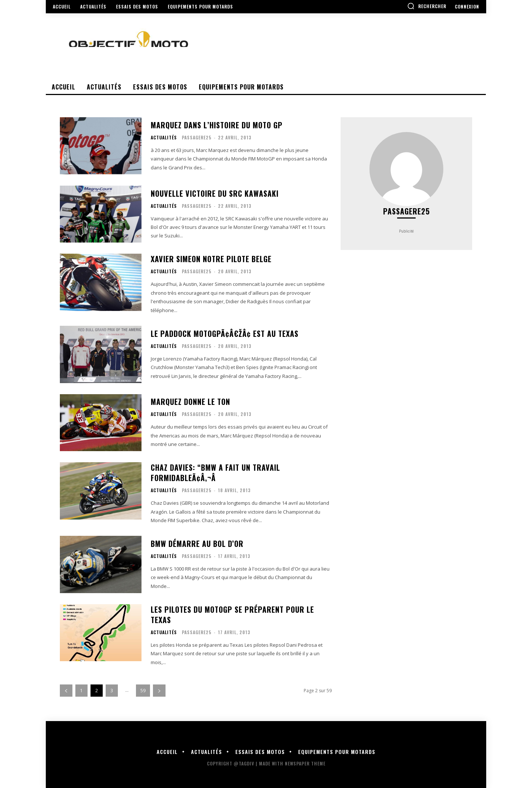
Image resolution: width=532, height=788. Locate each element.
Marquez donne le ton (190, 402)
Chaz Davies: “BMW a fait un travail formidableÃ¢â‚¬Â (215, 473)
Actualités (164, 138)
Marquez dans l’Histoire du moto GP (217, 125)
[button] (427, 6)
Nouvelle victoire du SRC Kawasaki (215, 193)
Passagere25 (197, 137)
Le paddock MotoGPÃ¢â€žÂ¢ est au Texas (225, 334)
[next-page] (159, 691)
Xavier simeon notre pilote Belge (211, 259)
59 (143, 691)
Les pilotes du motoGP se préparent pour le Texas (232, 615)
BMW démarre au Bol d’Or (197, 544)
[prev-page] (66, 691)
